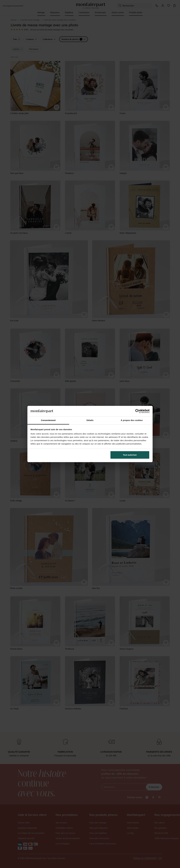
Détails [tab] (90, 420)
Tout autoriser (130, 455)
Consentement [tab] (48, 420)
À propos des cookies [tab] (132, 420)
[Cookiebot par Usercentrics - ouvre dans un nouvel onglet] (137, 411)
